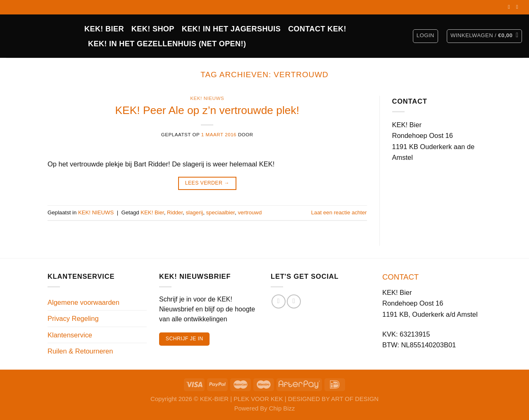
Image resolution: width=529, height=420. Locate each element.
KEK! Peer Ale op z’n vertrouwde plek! (207, 110)
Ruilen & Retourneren (80, 351)
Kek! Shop (153, 29)
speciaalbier (220, 212)
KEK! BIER (104, 29)
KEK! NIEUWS (207, 98)
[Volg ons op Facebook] (510, 7)
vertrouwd (250, 212)
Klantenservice (70, 335)
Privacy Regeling (73, 318)
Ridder (175, 212)
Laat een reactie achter (339, 212)
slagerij (194, 212)
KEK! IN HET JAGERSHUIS (231, 29)
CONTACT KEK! (317, 29)
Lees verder (207, 183)
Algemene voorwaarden (83, 302)
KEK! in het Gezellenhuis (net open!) (167, 44)
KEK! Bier (152, 212)
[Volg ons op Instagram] (519, 7)
